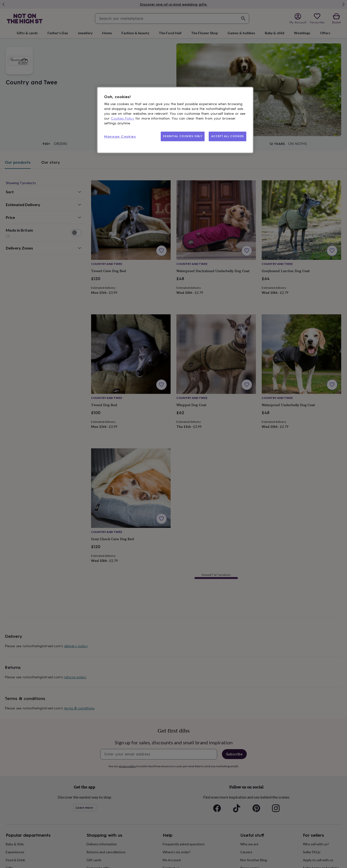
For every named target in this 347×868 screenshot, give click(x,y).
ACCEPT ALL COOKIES (227, 136)
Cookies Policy (123, 118)
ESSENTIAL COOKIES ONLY (183, 136)
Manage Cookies (120, 137)
